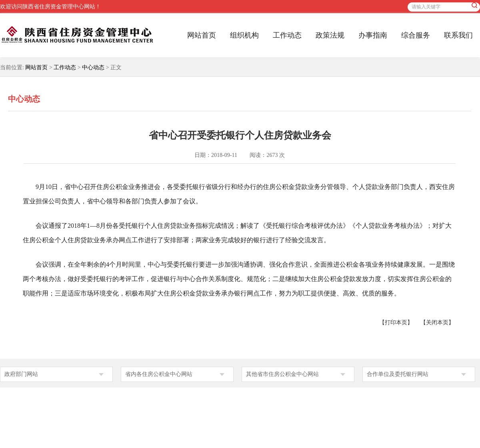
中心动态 (93, 67)
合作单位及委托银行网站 (398, 374)
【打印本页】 (396, 322)
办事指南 (373, 35)
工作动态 (287, 35)
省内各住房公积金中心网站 (159, 374)
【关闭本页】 (437, 322)
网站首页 (202, 35)
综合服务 (416, 35)
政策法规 (330, 35)
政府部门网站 (21, 374)
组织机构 (244, 35)
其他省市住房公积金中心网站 (282, 374)
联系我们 (458, 35)
